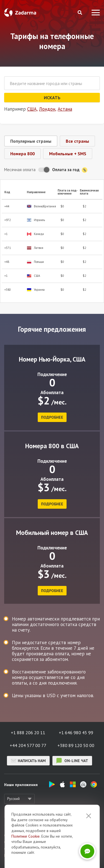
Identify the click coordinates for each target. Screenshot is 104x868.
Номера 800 (22, 154)
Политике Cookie (26, 836)
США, (32, 109)
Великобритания (41, 206)
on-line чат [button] (72, 761)
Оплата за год (70, 170)
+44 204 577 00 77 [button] (28, 745)
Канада (35, 234)
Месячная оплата (20, 170)
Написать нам (28, 761)
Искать (52, 98)
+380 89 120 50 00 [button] (76, 745)
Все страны (77, 141)
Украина (36, 290)
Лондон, (48, 109)
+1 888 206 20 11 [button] (28, 733)
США (33, 276)
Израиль (36, 220)
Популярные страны (31, 141)
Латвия (35, 248)
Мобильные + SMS (68, 154)
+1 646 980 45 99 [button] (76, 733)
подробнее (52, 417)
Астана (65, 109)
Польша (35, 262)
